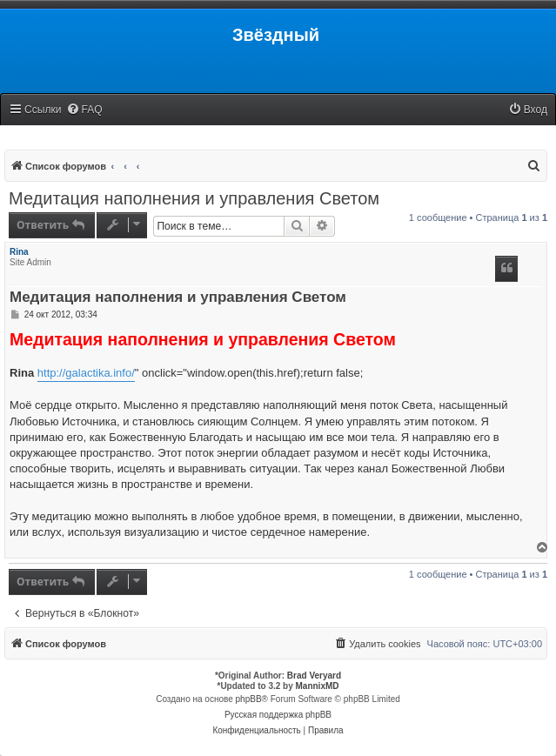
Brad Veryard (314, 676)
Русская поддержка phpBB (278, 715)
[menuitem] (84, 110)
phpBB (249, 699)
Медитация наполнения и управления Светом (194, 198)
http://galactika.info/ (86, 373)
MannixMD (318, 686)
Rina (19, 252)
